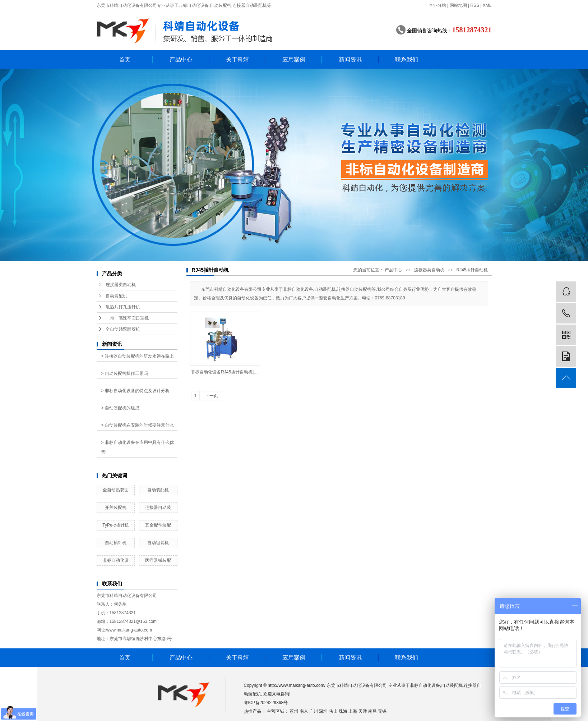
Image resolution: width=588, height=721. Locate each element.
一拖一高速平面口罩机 (127, 318)
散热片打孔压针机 (123, 307)
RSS (475, 5)
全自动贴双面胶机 (123, 329)
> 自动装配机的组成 (120, 408)
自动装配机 (116, 296)
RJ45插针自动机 (472, 270)
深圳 (323, 711)
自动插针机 (116, 543)
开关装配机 (116, 508)
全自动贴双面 (116, 490)
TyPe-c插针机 (115, 525)
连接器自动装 (158, 508)
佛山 (333, 711)
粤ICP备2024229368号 (266, 703)
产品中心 (181, 59)
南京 (304, 711)
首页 (125, 59)
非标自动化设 (116, 560)
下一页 (212, 396)
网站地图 (458, 5)
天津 (363, 711)
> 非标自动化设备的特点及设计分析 (135, 391)
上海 (353, 711)
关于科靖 (237, 59)
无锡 (382, 711)
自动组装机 (158, 543)
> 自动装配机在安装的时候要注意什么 (138, 425)
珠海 (343, 711)
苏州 (294, 711)
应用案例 (294, 59)
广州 (314, 711)
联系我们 (407, 59)
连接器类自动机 (121, 285)
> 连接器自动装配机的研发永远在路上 (138, 356)
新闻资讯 (350, 59)
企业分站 (437, 5)
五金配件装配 (158, 525)
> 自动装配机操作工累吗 (125, 373)
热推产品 (253, 711)
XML (487, 5)
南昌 (372, 711)
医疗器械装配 (158, 560)
